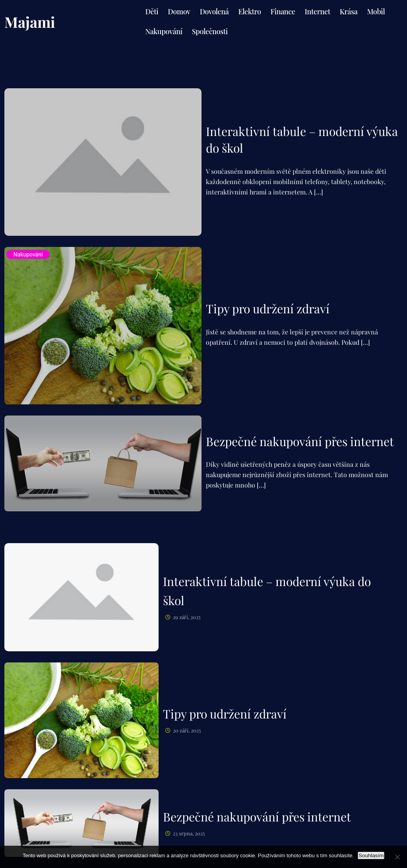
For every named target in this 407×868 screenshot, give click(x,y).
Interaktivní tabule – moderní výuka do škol (302, 140)
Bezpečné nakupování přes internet (300, 441)
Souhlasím (371, 855)
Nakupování (28, 254)
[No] (397, 857)
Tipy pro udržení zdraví (268, 309)
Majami (30, 22)
